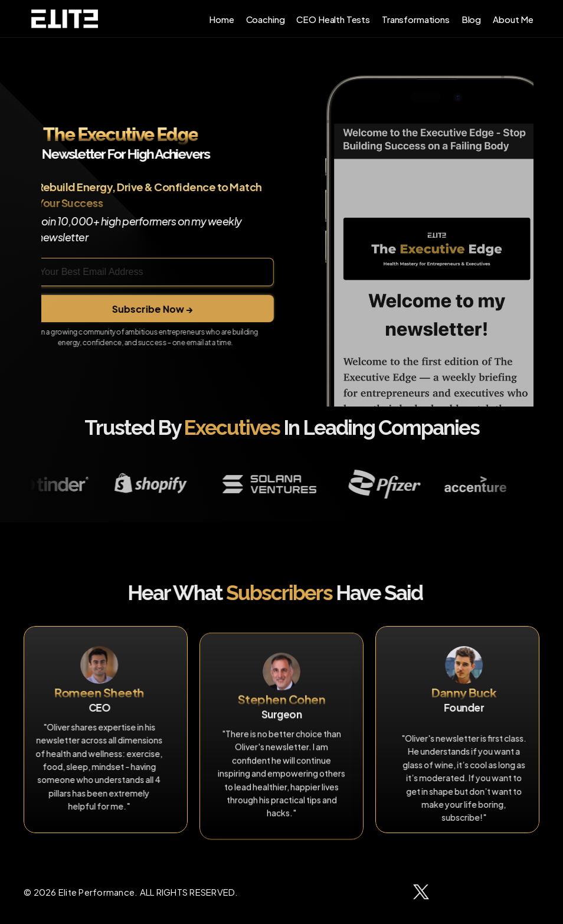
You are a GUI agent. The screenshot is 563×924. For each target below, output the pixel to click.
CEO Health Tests (333, 19)
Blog (471, 19)
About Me (513, 19)
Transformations (416, 19)
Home (221, 19)
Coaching (266, 19)
